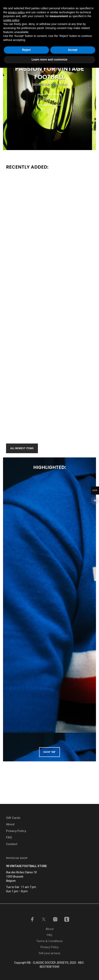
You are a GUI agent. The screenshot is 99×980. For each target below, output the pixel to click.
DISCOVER (49, 100)
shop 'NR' (49, 752)
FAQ (9, 837)
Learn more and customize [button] (49, 972)
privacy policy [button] (16, 925)
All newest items (22, 448)
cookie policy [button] (11, 932)
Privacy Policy (16, 831)
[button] (65, 14)
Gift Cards (13, 818)
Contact (12, 844)
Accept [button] (73, 962)
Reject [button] (26, 962)
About (10, 824)
